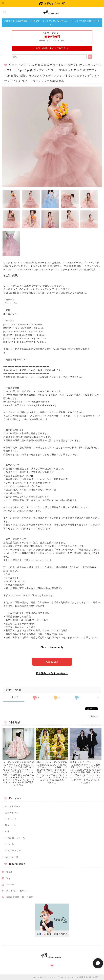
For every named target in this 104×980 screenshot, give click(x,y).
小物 (7, 831)
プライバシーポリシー (17, 891)
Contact (10, 884)
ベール (11, 844)
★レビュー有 (12, 857)
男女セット (11, 825)
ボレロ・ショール (16, 838)
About (9, 872)
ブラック (12, 819)
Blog (8, 878)
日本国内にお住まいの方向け (52, 673)
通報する (94, 716)
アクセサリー (14, 850)
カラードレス (12, 813)
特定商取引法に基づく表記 (19, 897)
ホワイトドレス (13, 806)
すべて (15, 697)
